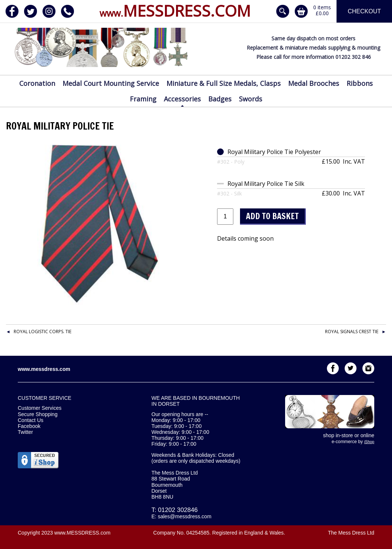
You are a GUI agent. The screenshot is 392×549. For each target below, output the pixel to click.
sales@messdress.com (185, 516)
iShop (369, 442)
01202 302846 (178, 510)
